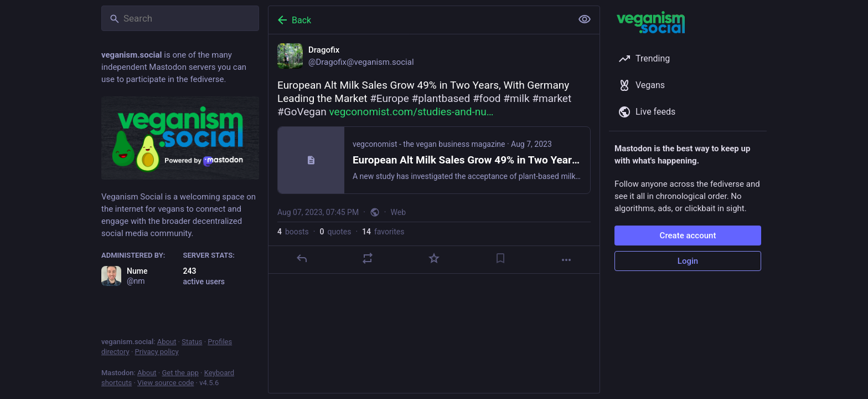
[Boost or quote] (368, 258)
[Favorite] (434, 258)
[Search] (180, 18)
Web (399, 212)
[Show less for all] (585, 19)
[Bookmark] (500, 258)
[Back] (419, 20)
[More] (566, 260)
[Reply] (302, 258)
